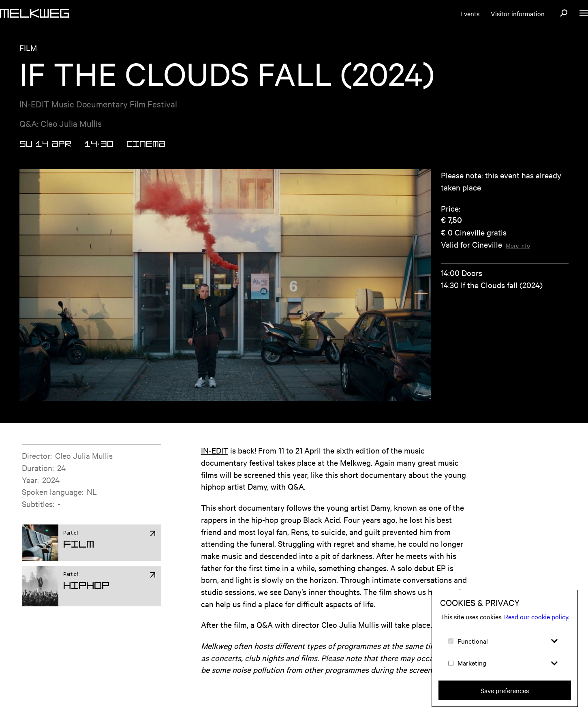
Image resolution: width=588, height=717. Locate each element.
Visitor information (518, 13)
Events (470, 13)
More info (518, 245)
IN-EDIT (215, 450)
